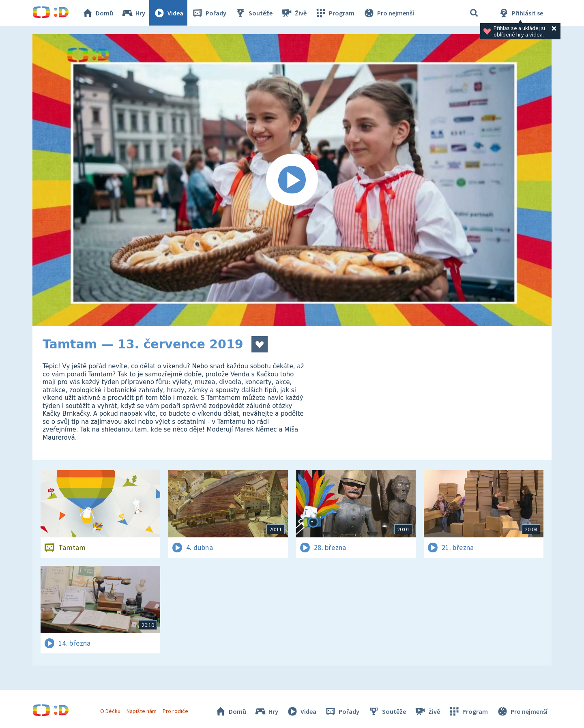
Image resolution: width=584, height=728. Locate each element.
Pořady (209, 13)
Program (335, 13)
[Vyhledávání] (474, 13)
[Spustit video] (292, 180)
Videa (169, 13)
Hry (134, 13)
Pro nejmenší (389, 13)
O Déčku (110, 711)
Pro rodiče (176, 711)
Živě (294, 13)
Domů (98, 13)
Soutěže (254, 13)
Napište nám (142, 711)
